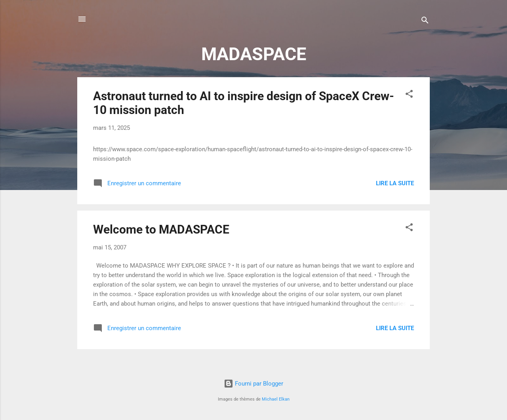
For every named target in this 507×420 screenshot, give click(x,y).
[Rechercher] (425, 22)
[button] (409, 95)
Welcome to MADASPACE (161, 229)
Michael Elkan (276, 399)
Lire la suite (395, 183)
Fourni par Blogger (253, 384)
